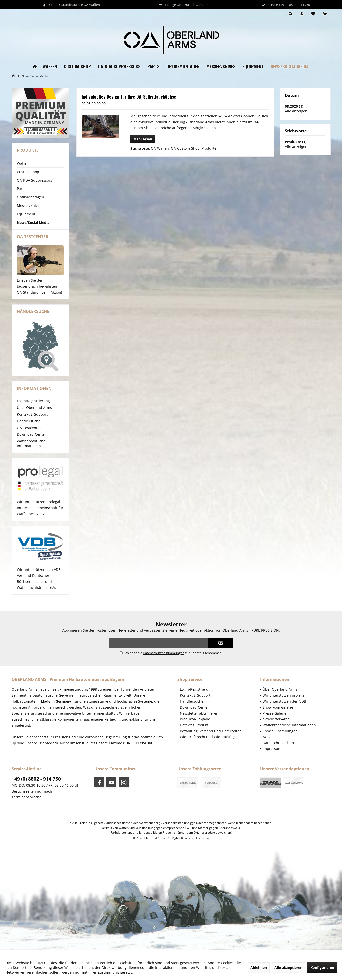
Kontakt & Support (32, 419)
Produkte (209, 148)
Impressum (272, 754)
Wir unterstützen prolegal (284, 700)
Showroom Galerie (278, 712)
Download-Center (32, 439)
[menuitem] (325, 14)
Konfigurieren (322, 967)
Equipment (26, 214)
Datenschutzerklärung (281, 748)
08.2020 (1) (294, 106)
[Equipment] (253, 67)
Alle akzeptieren (288, 967)
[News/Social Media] (290, 67)
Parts (21, 189)
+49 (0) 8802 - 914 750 (36, 784)
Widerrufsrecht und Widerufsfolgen (210, 742)
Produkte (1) (296, 142)
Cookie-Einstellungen (280, 736)
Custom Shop (28, 172)
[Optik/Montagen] (183, 67)
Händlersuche (29, 426)
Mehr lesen (143, 139)
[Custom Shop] (77, 67)
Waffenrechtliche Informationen (31, 448)
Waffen (23, 163)
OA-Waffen (160, 148)
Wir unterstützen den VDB (284, 706)
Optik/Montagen (31, 197)
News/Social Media (33, 222)
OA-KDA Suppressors (34, 180)
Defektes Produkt (194, 730)
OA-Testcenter (29, 433)
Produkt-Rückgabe (195, 724)
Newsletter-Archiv (277, 724)
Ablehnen (259, 967)
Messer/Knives (29, 206)
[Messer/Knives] (221, 67)
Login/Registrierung (33, 406)
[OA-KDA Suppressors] (119, 67)
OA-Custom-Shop (185, 148)
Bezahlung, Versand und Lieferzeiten (211, 736)
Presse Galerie (274, 718)
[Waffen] (50, 67)
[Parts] (153, 67)
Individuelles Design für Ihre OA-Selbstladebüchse (129, 97)
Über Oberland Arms (34, 412)
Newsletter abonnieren (199, 718)
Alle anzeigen (296, 111)
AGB (266, 742)
